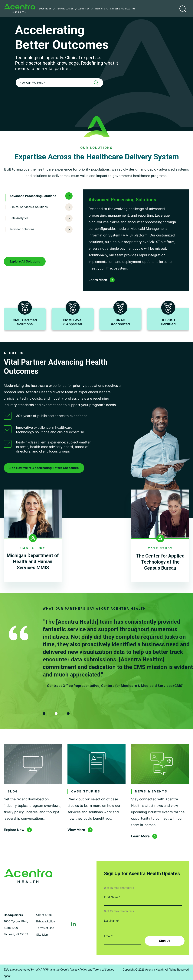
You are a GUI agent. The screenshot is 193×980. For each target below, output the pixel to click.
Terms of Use (45, 927)
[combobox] (59, 83)
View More (76, 830)
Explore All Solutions (25, 261)
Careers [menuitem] (115, 9)
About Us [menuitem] (86, 9)
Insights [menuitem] (102, 9)
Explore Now (14, 830)
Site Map (42, 934)
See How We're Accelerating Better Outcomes (44, 468)
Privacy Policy (46, 921)
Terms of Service (104, 968)
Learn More (140, 836)
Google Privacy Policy (74, 968)
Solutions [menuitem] (47, 9)
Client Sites (44, 914)
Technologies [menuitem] (67, 9)
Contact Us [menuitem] (128, 9)
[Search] (97, 83)
